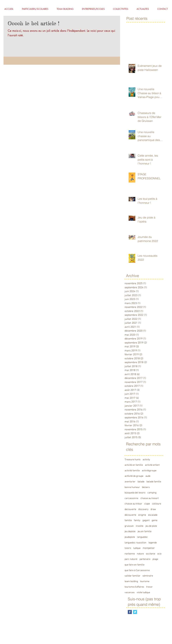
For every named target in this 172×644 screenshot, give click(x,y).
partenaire (145, 559)
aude (148, 476)
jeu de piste (151, 526)
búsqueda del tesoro (135, 493)
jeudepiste (130, 537)
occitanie (150, 554)
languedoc (142, 537)
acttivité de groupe (134, 476)
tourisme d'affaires (134, 587)
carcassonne (131, 498)
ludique (137, 548)
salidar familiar (133, 576)
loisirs (128, 548)
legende (153, 543)
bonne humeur (132, 487)
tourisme (145, 581)
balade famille (154, 482)
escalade (153, 515)
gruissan (129, 526)
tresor (149, 587)
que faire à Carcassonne (137, 570)
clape (147, 504)
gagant (146, 520)
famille (128, 520)
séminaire (148, 576)
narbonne (130, 554)
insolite (140, 526)
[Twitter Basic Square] (135, 612)
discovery (143, 509)
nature (140, 554)
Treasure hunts (133, 460)
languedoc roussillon (135, 543)
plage (155, 559)
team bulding (131, 581)
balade (141, 482)
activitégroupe (149, 471)
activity (146, 460)
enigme (142, 515)
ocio (159, 554)
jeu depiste (130, 532)
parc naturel (131, 559)
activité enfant (152, 465)
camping (152, 493)
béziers (146, 487)
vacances (130, 593)
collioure (157, 504)
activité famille (132, 471)
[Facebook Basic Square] (130, 612)
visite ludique (143, 593)
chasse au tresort (150, 498)
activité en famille (134, 465)
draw (153, 509)
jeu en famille (145, 532)
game (155, 520)
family (137, 520)
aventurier (130, 482)
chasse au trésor (133, 504)
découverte (130, 515)
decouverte (130, 509)
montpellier (149, 548)
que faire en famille (135, 565)
